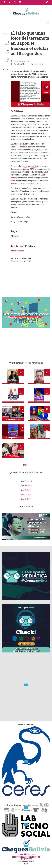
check (5, 34)
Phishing (16, 236)
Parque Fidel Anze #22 (26, 854)
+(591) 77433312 (26, 859)
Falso (24, 64)
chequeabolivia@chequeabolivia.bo (26, 857)
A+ (7, 70)
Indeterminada (18, 251)
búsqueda (21, 144)
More (25, 465)
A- (4, 70)
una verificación (30, 166)
